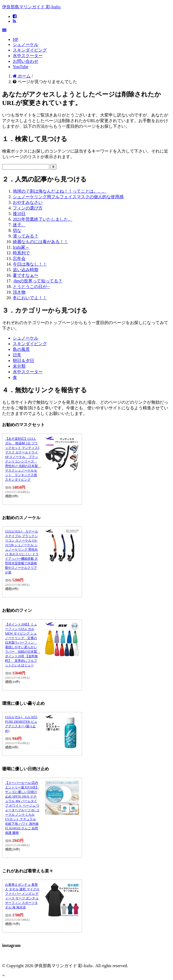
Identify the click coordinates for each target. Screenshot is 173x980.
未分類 (19, 366)
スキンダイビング (30, 50)
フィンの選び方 (28, 208)
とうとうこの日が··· (31, 287)
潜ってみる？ (26, 236)
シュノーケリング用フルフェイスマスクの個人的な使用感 (68, 197)
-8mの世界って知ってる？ (38, 281)
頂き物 (19, 292)
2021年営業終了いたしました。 (43, 219)
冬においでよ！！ (30, 298)
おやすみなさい (28, 202)
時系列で (21, 253)
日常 (17, 355)
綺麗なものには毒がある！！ (40, 242)
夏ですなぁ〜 (26, 275)
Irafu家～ (21, 247)
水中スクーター (28, 56)
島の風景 (21, 349)
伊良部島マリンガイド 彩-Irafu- (32, 7)
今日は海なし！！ (30, 264)
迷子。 (19, 225)
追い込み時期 (26, 270)
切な (17, 230)
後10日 (19, 214)
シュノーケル (26, 44)
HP (15, 39)
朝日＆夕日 (23, 361)
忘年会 (19, 258)
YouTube (20, 67)
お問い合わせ (26, 61)
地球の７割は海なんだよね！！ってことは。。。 (60, 191)
